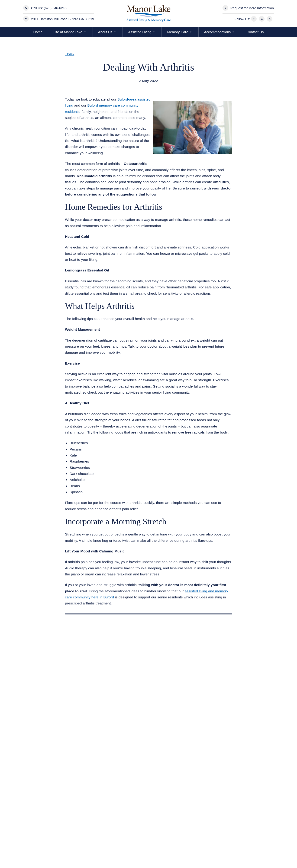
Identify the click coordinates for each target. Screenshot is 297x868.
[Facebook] (255, 19)
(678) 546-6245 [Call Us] (55, 8)
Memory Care (178, 32)
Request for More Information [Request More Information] (252, 8)
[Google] (262, 19)
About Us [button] (105, 32)
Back (70, 54)
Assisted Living (140, 32)
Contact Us (255, 32)
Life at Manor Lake (68, 32)
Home (38, 32)
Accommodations (217, 32)
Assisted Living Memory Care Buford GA (103, 87)
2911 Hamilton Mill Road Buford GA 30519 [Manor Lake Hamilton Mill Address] (63, 19)
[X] (270, 19)
